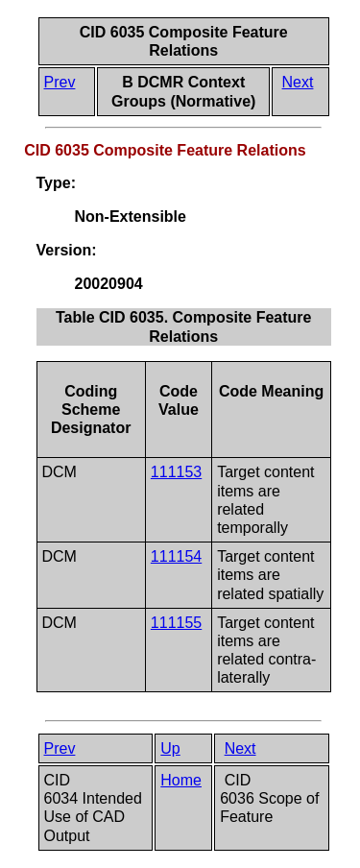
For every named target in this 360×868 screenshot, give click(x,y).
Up (170, 748)
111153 (176, 472)
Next (298, 82)
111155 (176, 623)
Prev (60, 82)
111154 (176, 556)
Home (181, 780)
